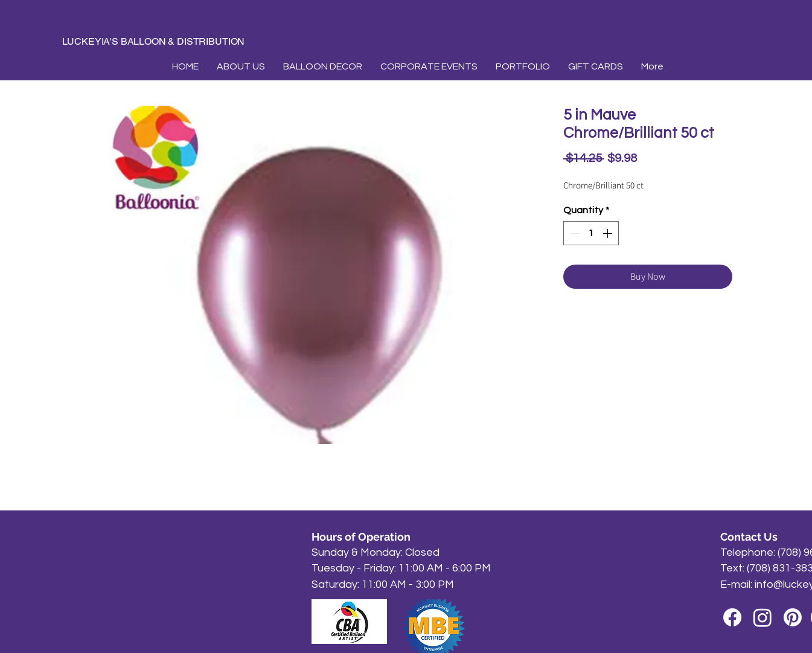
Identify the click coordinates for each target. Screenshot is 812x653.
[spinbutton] (591, 233)
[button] (323, 66)
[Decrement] (574, 233)
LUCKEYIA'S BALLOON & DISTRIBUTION (154, 41)
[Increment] (609, 233)
